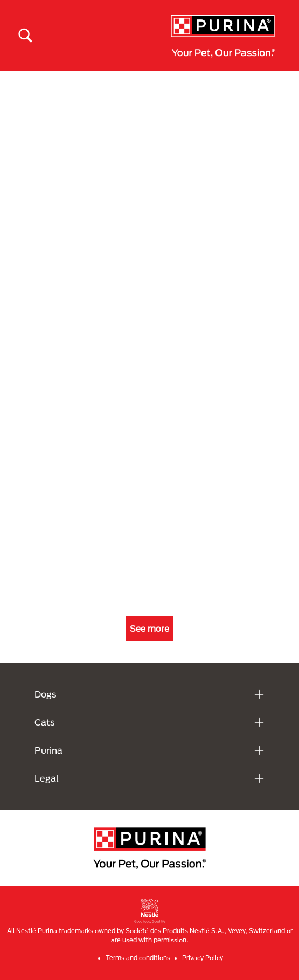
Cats (45, 722)
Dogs (46, 694)
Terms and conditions (138, 958)
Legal (47, 778)
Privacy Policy (203, 958)
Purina (48, 750)
